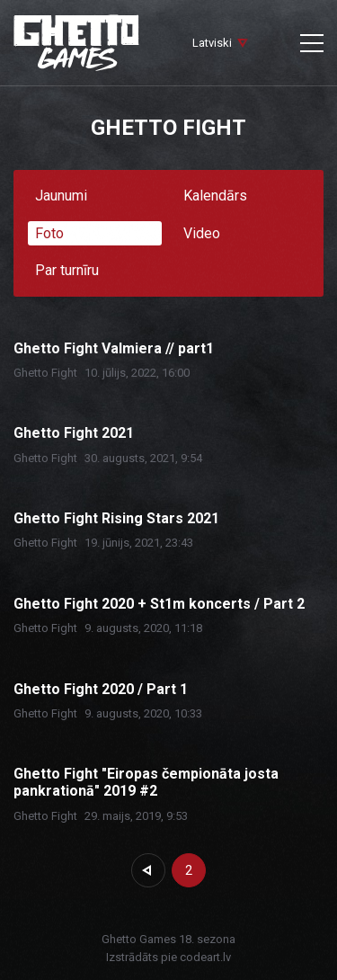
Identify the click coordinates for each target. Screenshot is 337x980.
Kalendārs (215, 196)
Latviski (212, 43)
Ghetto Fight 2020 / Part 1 (101, 689)
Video (202, 233)
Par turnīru (67, 270)
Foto (49, 233)
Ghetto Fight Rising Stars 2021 (116, 518)
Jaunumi (61, 196)
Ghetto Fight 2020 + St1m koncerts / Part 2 (159, 604)
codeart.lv (205, 957)
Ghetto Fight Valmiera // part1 (114, 348)
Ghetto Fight (45, 373)
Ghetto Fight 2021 (74, 433)
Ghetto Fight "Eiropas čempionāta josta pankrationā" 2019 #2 (146, 782)
